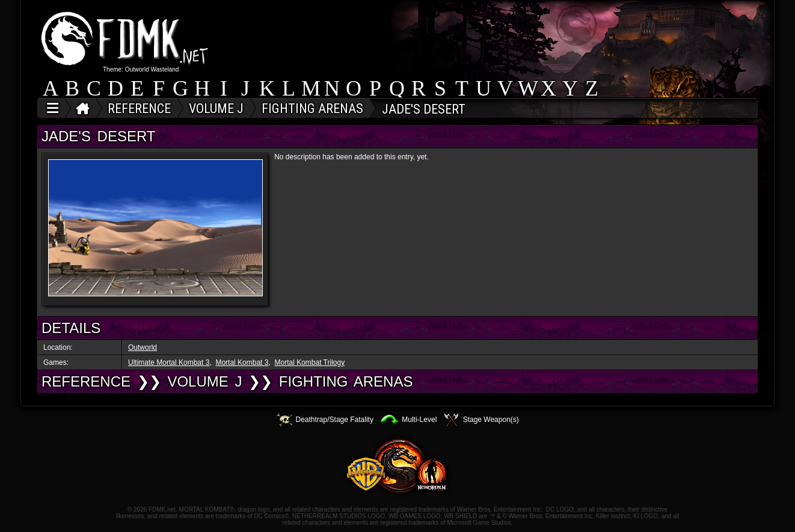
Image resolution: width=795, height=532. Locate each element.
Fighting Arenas (346, 381)
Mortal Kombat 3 (242, 362)
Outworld (143, 347)
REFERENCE (86, 381)
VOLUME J (204, 381)
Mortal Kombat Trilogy (309, 362)
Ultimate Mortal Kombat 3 (169, 362)
